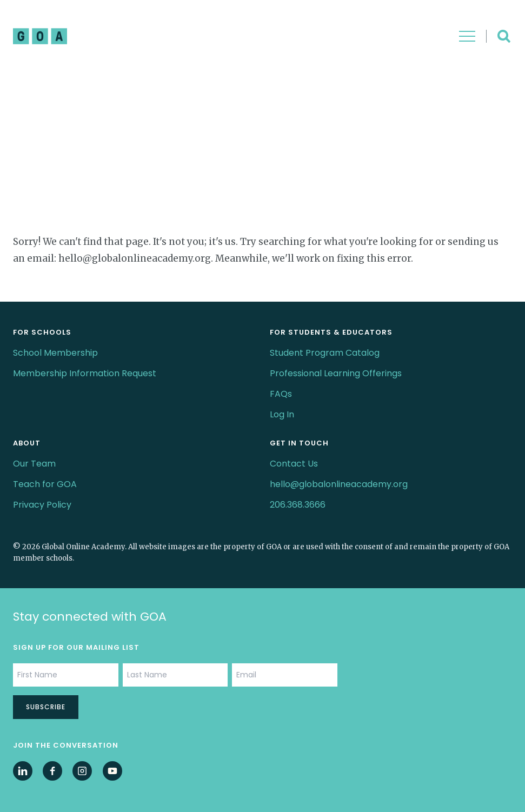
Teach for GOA (45, 484)
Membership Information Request (85, 373)
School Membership (55, 353)
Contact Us (294, 464)
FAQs (281, 394)
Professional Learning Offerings (336, 373)
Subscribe (46, 707)
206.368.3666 (298, 505)
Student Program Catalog (325, 353)
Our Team (34, 464)
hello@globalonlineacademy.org (339, 484)
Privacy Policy (42, 505)
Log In (282, 414)
